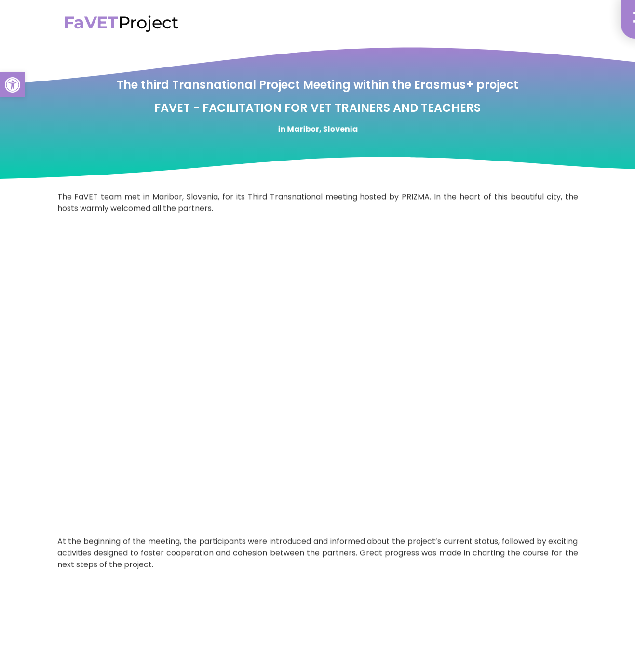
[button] (13, 85)
